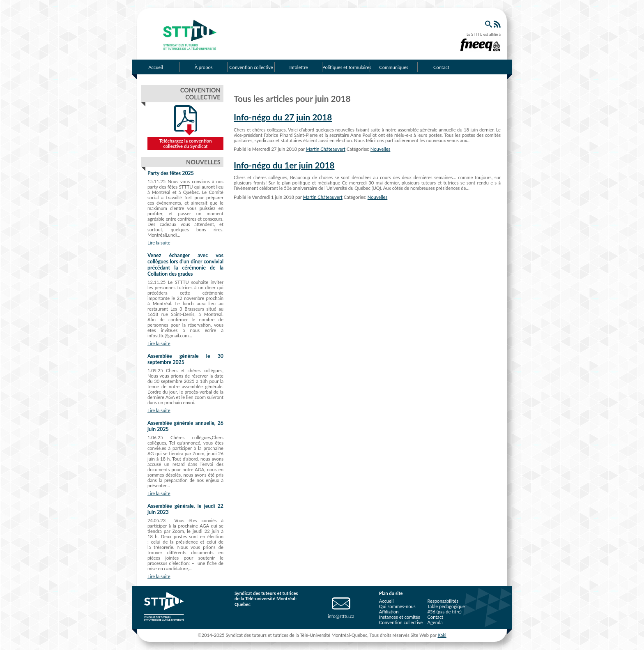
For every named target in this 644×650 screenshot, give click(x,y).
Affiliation (389, 612)
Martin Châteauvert (326, 149)
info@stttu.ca (341, 616)
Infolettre (299, 67)
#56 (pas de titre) (444, 612)
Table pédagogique (446, 606)
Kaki (442, 635)
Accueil (155, 67)
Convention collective (251, 67)
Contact (441, 67)
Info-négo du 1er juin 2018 (284, 165)
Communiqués (394, 67)
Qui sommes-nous (397, 606)
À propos (204, 67)
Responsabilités (443, 601)
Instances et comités (400, 617)
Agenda (435, 622)
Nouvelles (381, 149)
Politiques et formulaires (346, 67)
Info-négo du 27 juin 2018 (283, 117)
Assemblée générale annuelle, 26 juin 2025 (185, 426)
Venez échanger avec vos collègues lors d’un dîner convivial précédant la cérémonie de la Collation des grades (185, 265)
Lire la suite (159, 243)
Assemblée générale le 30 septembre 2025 (185, 359)
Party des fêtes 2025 (171, 173)
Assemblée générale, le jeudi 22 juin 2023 (185, 509)
